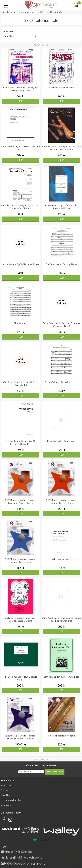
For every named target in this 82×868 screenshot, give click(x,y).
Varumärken (7, 805)
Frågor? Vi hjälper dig (16, 851)
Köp (20, 101)
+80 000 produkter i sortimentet (24, 863)
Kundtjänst (6, 785)
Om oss (5, 790)
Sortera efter (8, 31)
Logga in (5, 846)
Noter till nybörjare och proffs (21, 857)
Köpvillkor (5, 795)
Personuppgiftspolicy (11, 800)
